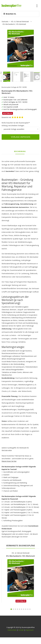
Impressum (30, 630)
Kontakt (21, 630)
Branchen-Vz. (10, 14)
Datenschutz (12, 630)
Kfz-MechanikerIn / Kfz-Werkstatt (21, 556)
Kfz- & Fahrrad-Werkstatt (20, 22)
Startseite (5, 22)
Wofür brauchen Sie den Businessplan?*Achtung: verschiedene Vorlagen (16, 124)
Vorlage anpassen (21, 137)
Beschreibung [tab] (20, 151)
